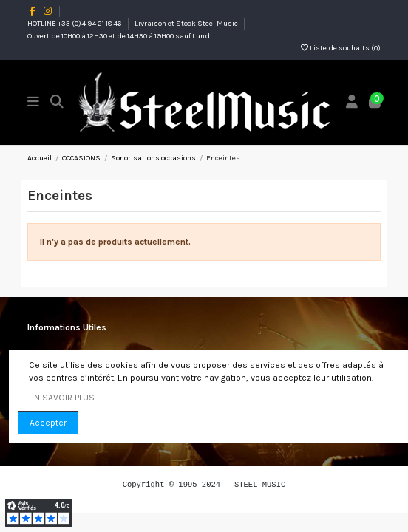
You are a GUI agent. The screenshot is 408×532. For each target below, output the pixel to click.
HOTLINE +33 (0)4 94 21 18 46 (75, 24)
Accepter (48, 423)
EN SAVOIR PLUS (62, 398)
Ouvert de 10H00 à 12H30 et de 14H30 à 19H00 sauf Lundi (120, 36)
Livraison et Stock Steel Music (187, 24)
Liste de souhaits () (341, 48)
